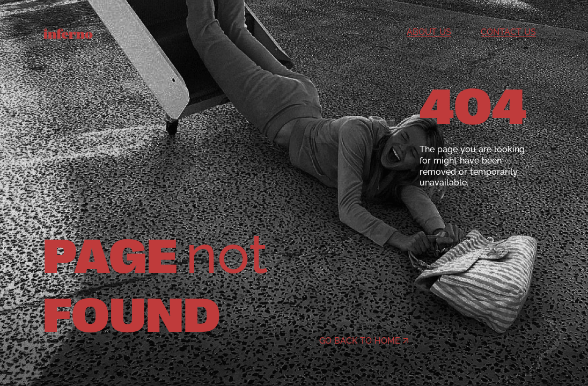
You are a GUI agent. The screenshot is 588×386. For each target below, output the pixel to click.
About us (429, 32)
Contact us (508, 32)
